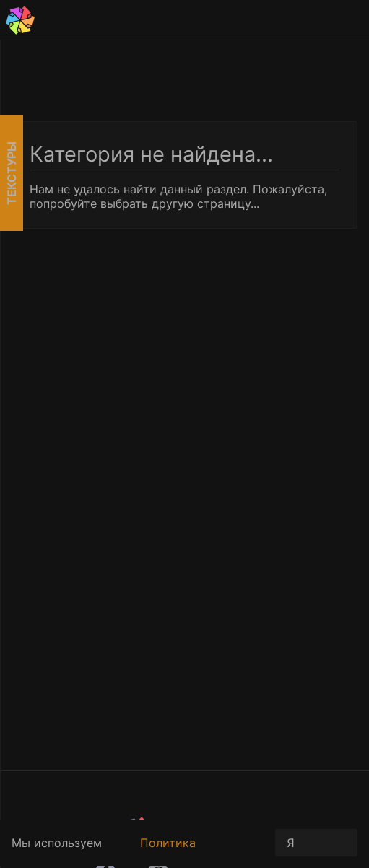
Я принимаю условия (316, 846)
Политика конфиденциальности (202, 851)
